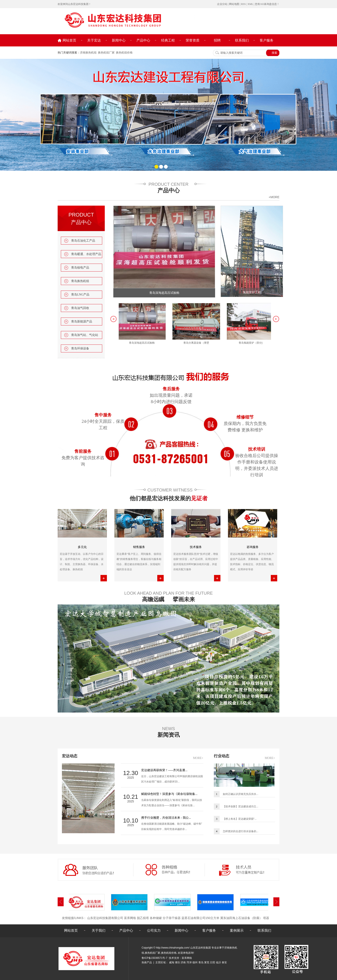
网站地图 (234, 4)
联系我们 (242, 40)
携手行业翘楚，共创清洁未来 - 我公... (166, 818)
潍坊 (177, 962)
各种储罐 (156, 918)
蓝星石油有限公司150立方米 (200, 918)
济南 (183, 962)
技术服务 (196, 547)
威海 (172, 962)
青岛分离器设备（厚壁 (198, 343)
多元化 (82, 547)
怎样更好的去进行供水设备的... (241, 831)
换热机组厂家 (106, 53)
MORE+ (198, 758)
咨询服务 (253, 547)
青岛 (201, 962)
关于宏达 (94, 40)
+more (274, 197)
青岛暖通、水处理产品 (86, 254)
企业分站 (222, 4)
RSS (243, 4)
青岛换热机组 (80, 281)
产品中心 (143, 40)
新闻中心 (119, 40)
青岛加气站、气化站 (85, 335)
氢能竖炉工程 (252, 292)
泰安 (224, 962)
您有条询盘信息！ (267, 4)
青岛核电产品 (80, 268)
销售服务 (139, 547)
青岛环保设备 (80, 348)
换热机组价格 (124, 53)
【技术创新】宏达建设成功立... (241, 806)
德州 (195, 962)
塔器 (266, 918)
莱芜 (207, 962)
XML (250, 4)
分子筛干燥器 (172, 918)
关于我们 (99, 930)
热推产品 (147, 962)
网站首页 (69, 40)
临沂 (219, 962)
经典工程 (168, 40)
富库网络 (130, 918)
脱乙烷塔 (143, 918)
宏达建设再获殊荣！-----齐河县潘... (164, 770)
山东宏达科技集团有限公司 (105, 918)
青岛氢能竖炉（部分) (252, 343)
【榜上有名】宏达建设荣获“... (240, 819)
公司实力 (154, 930)
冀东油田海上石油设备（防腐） (241, 918)
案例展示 (237, 930)
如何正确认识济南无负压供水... (241, 794)
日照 (213, 962)
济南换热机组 (88, 53)
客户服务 (267, 40)
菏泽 (189, 962)
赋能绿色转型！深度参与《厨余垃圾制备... (169, 794)
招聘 (217, 40)
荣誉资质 (193, 40)
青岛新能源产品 (82, 321)
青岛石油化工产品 (83, 241)
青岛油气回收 (80, 308)
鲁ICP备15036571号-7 (154, 958)
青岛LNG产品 (80, 295)
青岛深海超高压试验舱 (164, 293)
